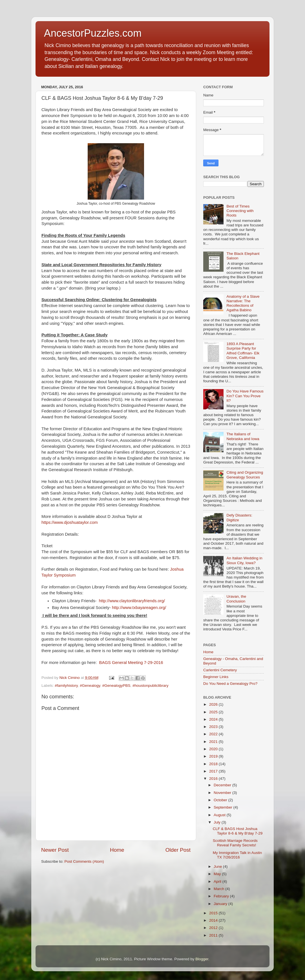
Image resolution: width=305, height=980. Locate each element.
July (218, 822)
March (219, 889)
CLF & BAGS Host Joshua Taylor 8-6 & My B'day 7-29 (238, 831)
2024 (214, 719)
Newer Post (55, 850)
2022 (214, 734)
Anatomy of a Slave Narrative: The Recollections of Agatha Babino (243, 303)
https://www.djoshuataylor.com (70, 522)
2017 (214, 771)
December (223, 785)
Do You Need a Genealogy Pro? (230, 684)
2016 (214, 779)
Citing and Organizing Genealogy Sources (245, 475)
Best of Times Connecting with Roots (240, 211)
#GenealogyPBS (116, 686)
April (218, 881)
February (222, 896)
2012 (214, 928)
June (218, 867)
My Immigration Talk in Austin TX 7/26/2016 (237, 855)
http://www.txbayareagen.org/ (139, 608)
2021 (214, 742)
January (221, 904)
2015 (214, 913)
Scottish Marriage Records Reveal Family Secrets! (235, 843)
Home (117, 850)
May (218, 874)
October (221, 800)
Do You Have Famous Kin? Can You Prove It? (245, 396)
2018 (214, 764)
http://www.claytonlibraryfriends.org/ (132, 601)
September (224, 807)
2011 (214, 935)
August (220, 815)
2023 (214, 727)
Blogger (202, 959)
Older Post (178, 850)
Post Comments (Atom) (84, 861)
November (223, 793)
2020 (214, 749)
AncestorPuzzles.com (93, 33)
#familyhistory (66, 686)
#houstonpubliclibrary (151, 686)
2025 (214, 712)
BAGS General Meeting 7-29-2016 (131, 663)
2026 (214, 704)
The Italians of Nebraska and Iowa (243, 436)
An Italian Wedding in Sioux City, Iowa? (244, 560)
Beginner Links (216, 677)
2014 (214, 920)
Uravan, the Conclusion (236, 599)
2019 (214, 756)
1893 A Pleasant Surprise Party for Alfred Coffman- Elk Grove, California (243, 351)
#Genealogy (90, 686)
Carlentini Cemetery (220, 670)
